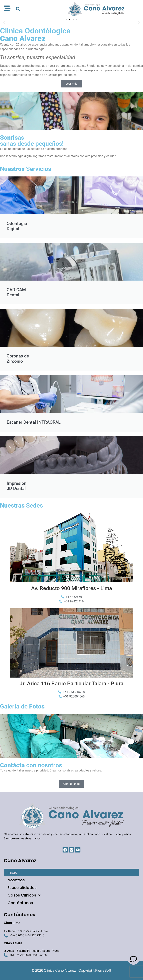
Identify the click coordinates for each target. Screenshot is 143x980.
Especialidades (22, 888)
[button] (18, 9)
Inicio (13, 872)
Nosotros (16, 880)
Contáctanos (20, 903)
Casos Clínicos (24, 895)
